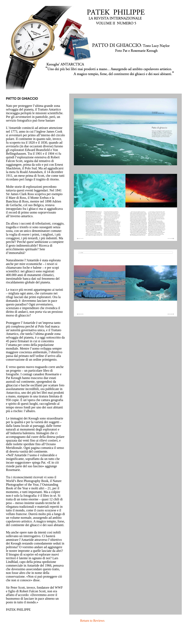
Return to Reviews (92, 621)
